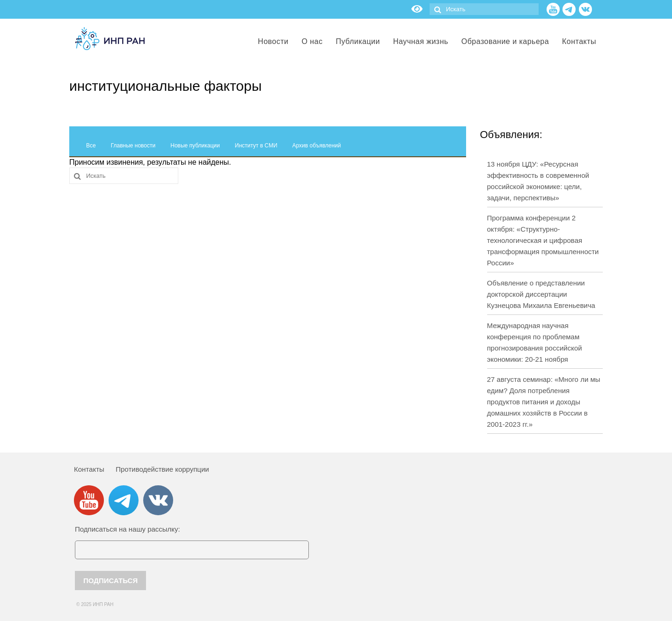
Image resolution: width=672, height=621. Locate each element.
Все (91, 146)
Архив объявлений (317, 146)
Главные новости (133, 146)
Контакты (89, 469)
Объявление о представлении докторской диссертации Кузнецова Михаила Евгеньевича (541, 294)
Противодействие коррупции (162, 469)
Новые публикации (195, 146)
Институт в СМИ (256, 146)
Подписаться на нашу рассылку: (128, 529)
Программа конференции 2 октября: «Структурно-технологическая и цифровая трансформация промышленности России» (543, 240)
